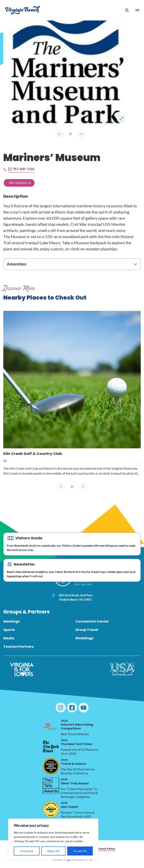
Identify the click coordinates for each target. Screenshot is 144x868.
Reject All (53, 851)
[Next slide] (83, 487)
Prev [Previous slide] (60, 134)
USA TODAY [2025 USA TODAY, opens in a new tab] (69, 805)
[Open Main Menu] (137, 10)
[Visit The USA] (122, 669)
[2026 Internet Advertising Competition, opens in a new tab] (51, 727)
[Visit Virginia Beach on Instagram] (61, 708)
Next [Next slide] (81, 134)
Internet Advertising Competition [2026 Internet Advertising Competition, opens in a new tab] (77, 725)
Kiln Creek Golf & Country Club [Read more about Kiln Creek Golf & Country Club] (33, 454)
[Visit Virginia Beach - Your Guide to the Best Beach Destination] (23, 10)
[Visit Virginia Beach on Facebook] (72, 708)
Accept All (80, 851)
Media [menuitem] (9, 638)
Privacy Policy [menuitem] (105, 849)
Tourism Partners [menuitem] (18, 647)
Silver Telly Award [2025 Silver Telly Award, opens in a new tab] (75, 781)
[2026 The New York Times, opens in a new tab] (51, 746)
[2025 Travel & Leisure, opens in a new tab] (51, 766)
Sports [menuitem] (9, 630)
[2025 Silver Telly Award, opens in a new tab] (51, 786)
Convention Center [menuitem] (92, 621)
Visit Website (18, 183)
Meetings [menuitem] (11, 621)
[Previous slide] (61, 487)
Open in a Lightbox (121, 119)
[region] (53, 839)
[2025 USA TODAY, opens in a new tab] (51, 809)
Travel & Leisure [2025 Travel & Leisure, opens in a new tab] (74, 762)
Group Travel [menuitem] (87, 630)
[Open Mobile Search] (127, 10)
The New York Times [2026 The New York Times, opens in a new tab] (77, 742)
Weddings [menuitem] (84, 638)
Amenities (17, 264)
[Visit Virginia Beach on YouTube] (84, 708)
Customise (27, 851)
